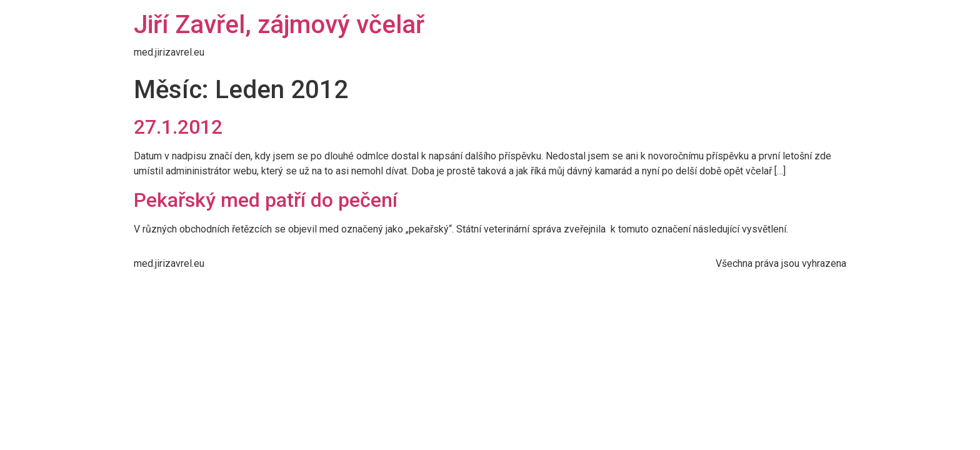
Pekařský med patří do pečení (266, 200)
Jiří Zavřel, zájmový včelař (279, 25)
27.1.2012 (178, 127)
